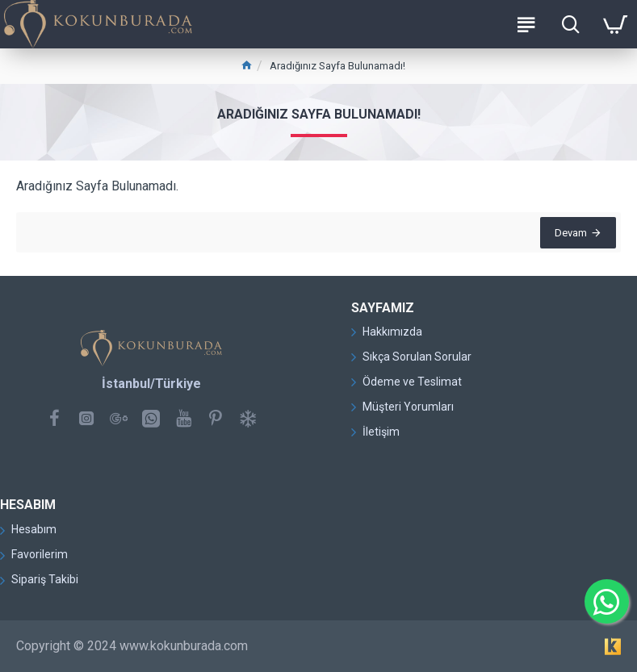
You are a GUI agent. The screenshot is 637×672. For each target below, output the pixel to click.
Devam (568, 236)
